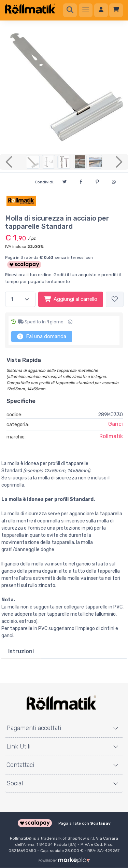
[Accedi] (101, 10)
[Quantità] (20, 299)
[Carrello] (116, 10)
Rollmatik (111, 436)
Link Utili (18, 746)
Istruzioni (21, 651)
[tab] (21, 652)
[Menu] (86, 10)
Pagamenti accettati (34, 728)
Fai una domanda (42, 336)
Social (15, 783)
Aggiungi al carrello (71, 299)
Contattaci (20, 765)
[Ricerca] (70, 10)
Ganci (116, 424)
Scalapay (100, 823)
